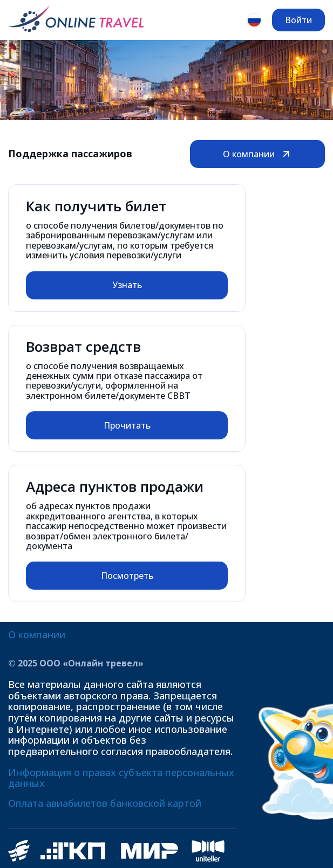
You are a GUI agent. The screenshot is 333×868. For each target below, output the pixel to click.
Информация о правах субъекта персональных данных (121, 778)
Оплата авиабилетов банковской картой (105, 803)
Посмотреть (127, 576)
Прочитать (127, 425)
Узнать (127, 285)
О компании (257, 154)
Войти (298, 20)
